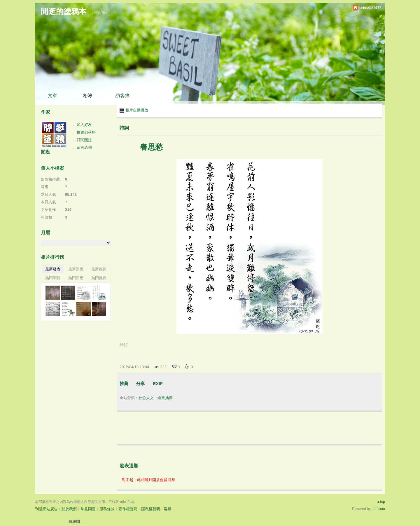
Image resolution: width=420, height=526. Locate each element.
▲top (381, 502)
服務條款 (107, 509)
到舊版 (100, 13)
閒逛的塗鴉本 (64, 11)
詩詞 (124, 128)
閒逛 (45, 152)
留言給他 (84, 147)
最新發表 (53, 269)
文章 (52, 96)
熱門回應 (76, 278)
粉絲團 (74, 521)
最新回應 (76, 269)
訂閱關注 (84, 140)
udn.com (378, 509)
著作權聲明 (128, 509)
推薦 (124, 383)
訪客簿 (123, 96)
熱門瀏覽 (53, 278)
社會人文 (146, 398)
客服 (168, 509)
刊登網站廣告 (46, 509)
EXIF (158, 383)
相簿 (87, 96)
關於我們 (69, 509)
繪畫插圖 (165, 398)
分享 (141, 383)
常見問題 (88, 509)
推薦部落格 (86, 132)
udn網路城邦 (370, 8)
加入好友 (84, 125)
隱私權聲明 (151, 509)
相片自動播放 (137, 110)
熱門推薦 (99, 278)
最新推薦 (99, 269)
